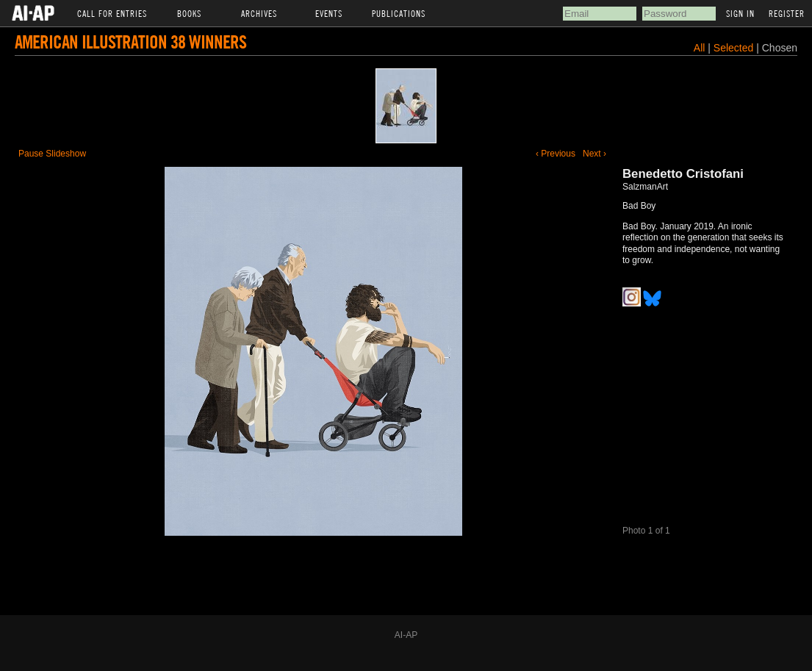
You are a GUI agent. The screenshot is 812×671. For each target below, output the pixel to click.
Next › (594, 154)
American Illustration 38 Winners (130, 42)
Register (787, 13)
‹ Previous (556, 154)
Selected (735, 48)
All (700, 48)
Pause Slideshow (52, 154)
